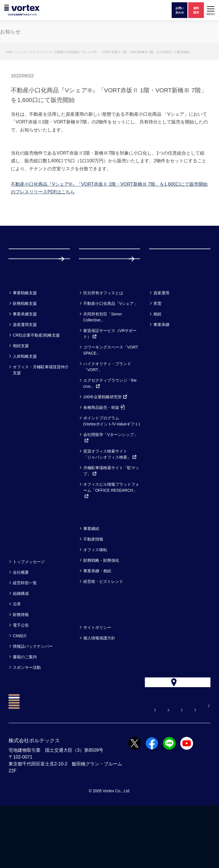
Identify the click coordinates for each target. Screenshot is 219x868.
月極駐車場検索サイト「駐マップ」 (111, 522)
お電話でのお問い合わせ (156, 761)
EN (67, 769)
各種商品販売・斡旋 (104, 459)
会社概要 (21, 624)
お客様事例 (166, 330)
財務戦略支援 (25, 355)
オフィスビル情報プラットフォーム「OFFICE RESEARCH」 (111, 542)
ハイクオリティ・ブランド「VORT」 (107, 418)
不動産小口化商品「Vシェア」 (110, 355)
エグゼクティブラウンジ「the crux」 (110, 435)
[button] (211, 10)
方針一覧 (93, 664)
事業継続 (91, 580)
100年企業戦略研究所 (105, 449)
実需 (157, 355)
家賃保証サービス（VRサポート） (110, 385)
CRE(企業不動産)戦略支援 (36, 387)
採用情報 (98, 299)
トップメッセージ (29, 613)
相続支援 (21, 397)
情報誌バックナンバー (33, 698)
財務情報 (21, 666)
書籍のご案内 (25, 709)
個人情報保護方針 (99, 690)
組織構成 (21, 645)
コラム (90, 565)
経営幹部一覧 (25, 635)
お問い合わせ (109, 761)
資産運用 (161, 345)
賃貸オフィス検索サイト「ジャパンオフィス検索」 (110, 506)
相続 (157, 366)
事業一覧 (22, 330)
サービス (93, 330)
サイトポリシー (97, 679)
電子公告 (21, 677)
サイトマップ (44, 769)
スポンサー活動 (27, 719)
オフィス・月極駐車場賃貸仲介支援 (41, 422)
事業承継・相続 (97, 623)
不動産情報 (93, 591)
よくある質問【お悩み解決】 (58, 761)
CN (76, 769)
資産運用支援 (25, 376)
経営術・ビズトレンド (103, 633)
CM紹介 (20, 687)
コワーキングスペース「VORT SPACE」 (111, 402)
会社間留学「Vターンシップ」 (110, 489)
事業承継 (161, 376)
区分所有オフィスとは (103, 345)
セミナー (23, 565)
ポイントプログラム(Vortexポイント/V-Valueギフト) (112, 473)
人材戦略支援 (25, 408)
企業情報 (22, 598)
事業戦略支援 (25, 345)
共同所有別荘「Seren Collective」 (103, 369)
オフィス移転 (95, 601)
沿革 (17, 656)
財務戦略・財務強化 (101, 612)
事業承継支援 (25, 366)
